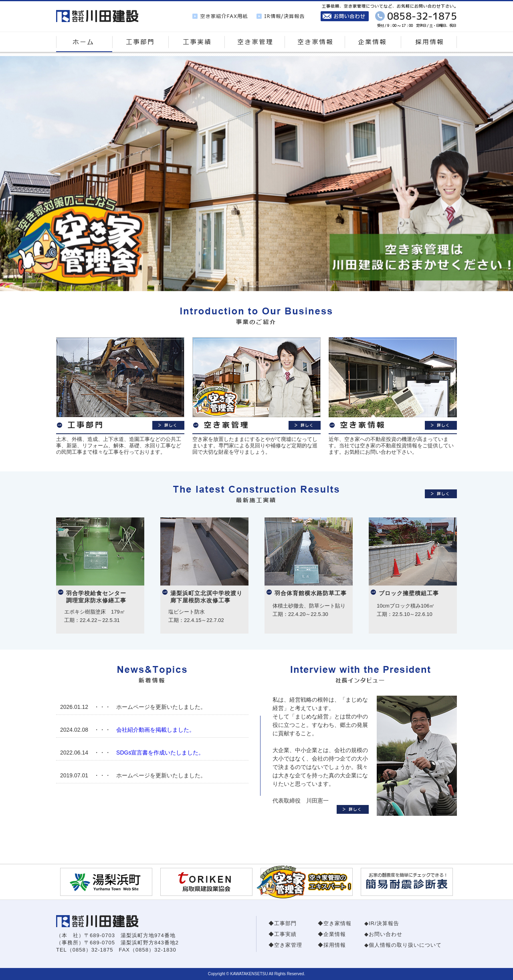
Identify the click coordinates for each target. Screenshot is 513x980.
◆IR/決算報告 (382, 923)
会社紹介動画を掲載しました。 (156, 730)
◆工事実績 (283, 934)
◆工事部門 (283, 923)
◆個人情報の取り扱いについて (403, 945)
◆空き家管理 (285, 945)
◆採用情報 (332, 945)
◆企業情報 (332, 934)
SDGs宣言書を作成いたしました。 (160, 753)
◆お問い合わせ (383, 934)
